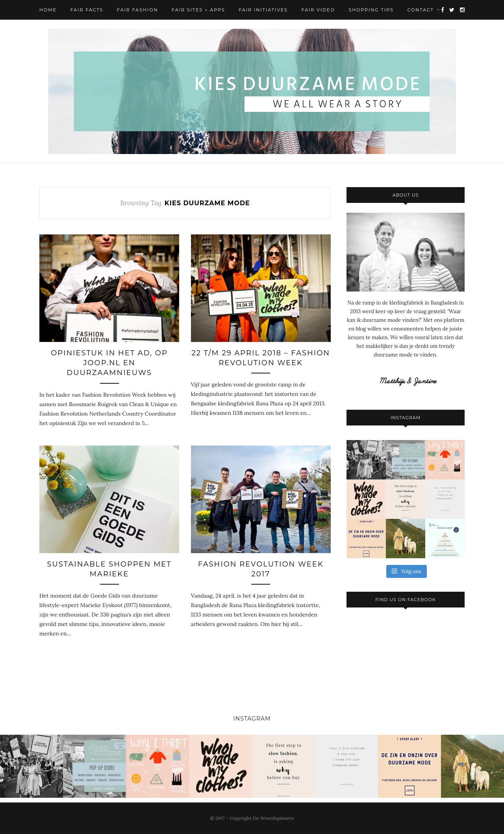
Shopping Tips (371, 10)
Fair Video (318, 10)
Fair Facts (87, 10)
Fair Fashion (137, 10)
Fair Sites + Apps (198, 10)
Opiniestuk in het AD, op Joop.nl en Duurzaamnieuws (109, 363)
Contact (421, 10)
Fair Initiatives (263, 10)
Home (48, 10)
